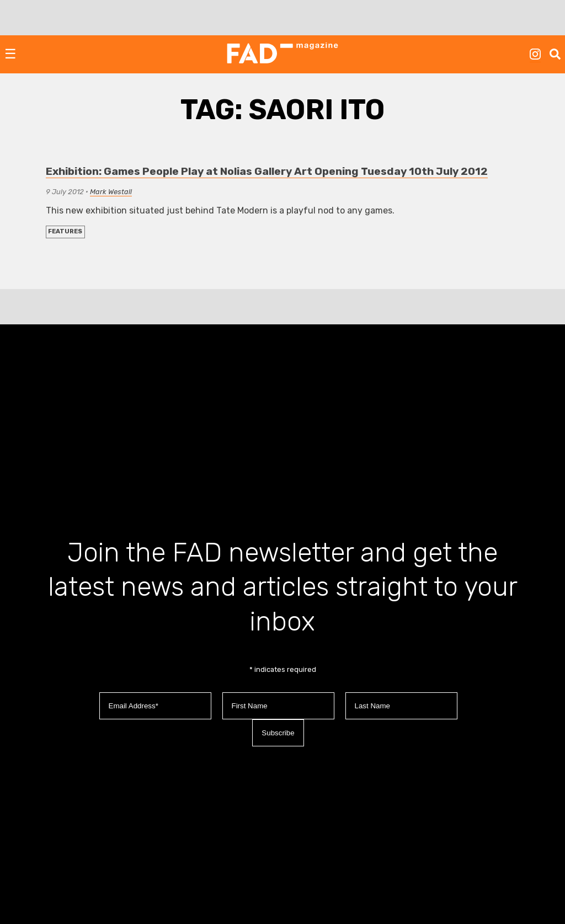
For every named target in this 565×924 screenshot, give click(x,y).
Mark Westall (111, 192)
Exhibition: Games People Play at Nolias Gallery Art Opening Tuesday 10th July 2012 (267, 171)
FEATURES (65, 231)
